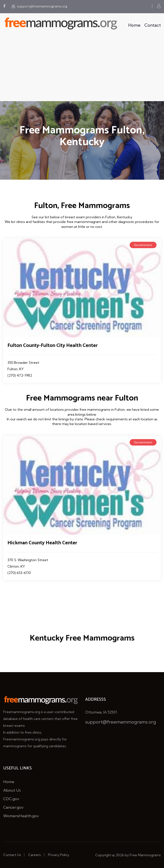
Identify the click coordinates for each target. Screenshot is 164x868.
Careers (34, 855)
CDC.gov (11, 799)
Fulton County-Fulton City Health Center (53, 346)
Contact (153, 25)
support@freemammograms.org (40, 6)
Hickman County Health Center (42, 543)
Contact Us (12, 855)
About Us (12, 790)
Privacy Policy (59, 855)
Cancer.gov (13, 807)
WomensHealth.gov (21, 816)
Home (134, 25)
